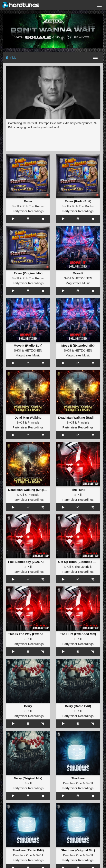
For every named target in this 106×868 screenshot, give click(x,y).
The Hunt (78, 490)
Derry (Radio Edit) (78, 706)
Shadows (78, 778)
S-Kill (15, 206)
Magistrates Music (78, 283)
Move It (78, 273)
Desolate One (73, 783)
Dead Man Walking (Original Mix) (32, 490)
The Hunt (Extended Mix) (78, 634)
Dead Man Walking (28, 417)
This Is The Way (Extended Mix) (31, 634)
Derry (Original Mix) (28, 778)
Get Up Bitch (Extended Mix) (79, 562)
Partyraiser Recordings (28, 211)
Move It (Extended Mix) (78, 345)
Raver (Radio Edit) (78, 201)
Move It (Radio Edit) (28, 345)
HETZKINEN (83, 278)
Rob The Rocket (33, 206)
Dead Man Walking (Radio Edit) (81, 417)
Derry (28, 706)
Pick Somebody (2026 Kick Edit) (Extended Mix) (43, 562)
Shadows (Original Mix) (78, 850)
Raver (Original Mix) (28, 273)
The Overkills (84, 567)
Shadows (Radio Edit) (28, 850)
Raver (28, 201)
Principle (33, 422)
